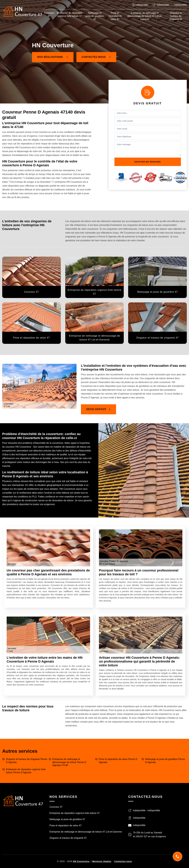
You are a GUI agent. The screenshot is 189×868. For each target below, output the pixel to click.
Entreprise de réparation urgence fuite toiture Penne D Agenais (26, 771)
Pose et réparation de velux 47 (115, 16)
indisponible (163, 5)
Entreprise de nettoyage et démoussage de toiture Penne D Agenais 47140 (69, 762)
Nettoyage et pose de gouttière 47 (95, 16)
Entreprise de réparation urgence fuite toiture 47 (70, 14)
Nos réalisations (53, 57)
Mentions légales (102, 861)
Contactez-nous (96, 57)
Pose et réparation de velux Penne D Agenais (118, 761)
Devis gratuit (98, 409)
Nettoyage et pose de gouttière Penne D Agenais (165, 761)
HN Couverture (82, 861)
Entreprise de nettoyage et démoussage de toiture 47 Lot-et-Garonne (145, 16)
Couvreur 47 (49, 14)
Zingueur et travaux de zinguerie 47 (176, 16)
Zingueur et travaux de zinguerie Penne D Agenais (27, 761)
